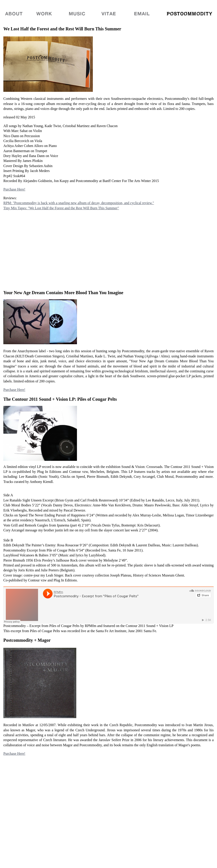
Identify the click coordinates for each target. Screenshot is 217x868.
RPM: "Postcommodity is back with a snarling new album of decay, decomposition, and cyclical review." (79, 203)
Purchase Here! (14, 189)
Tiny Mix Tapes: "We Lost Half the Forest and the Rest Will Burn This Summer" (61, 208)
